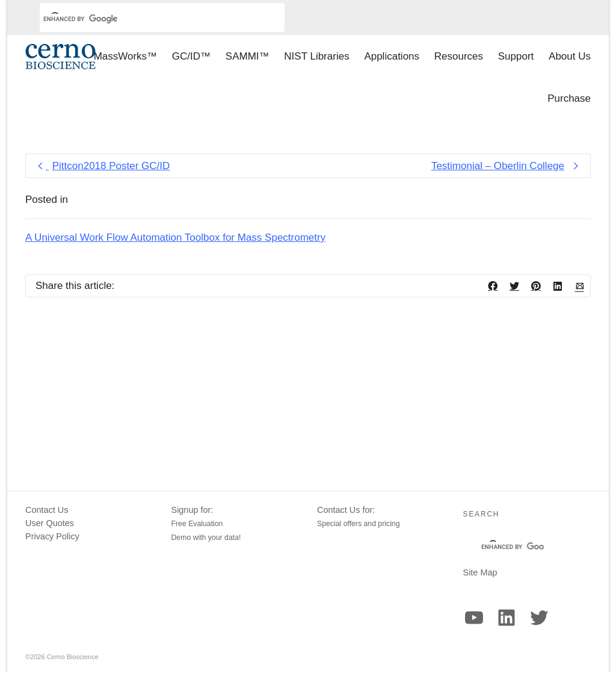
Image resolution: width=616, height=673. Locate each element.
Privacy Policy (52, 536)
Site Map (480, 572)
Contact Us (47, 510)
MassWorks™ (125, 56)
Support (516, 56)
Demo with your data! (206, 538)
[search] (148, 19)
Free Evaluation (197, 524)
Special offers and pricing (359, 524)
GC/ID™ (191, 56)
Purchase (569, 98)
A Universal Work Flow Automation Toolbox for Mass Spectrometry (175, 237)
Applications (392, 56)
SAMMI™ (248, 56)
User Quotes (50, 523)
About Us (570, 56)
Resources (459, 56)
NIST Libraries (316, 56)
